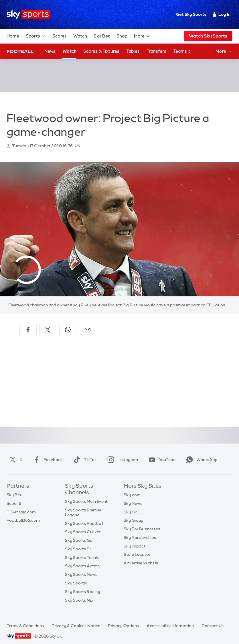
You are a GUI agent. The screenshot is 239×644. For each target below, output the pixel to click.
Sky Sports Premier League (83, 506)
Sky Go (131, 505)
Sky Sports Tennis (82, 551)
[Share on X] (48, 323)
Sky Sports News (81, 568)
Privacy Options (123, 619)
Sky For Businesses (142, 522)
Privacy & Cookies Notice (76, 619)
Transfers (156, 51)
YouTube (161, 453)
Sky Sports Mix (79, 593)
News (50, 51)
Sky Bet (102, 36)
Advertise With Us (141, 556)
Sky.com (132, 488)
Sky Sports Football (84, 517)
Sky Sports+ (76, 576)
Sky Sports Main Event (86, 495)
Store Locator (137, 548)
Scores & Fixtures (101, 51)
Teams (182, 51)
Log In (222, 14)
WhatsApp (201, 453)
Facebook (47, 453)
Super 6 (14, 497)
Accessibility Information (170, 619)
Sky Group (134, 513)
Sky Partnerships (140, 531)
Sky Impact (135, 539)
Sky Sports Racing (83, 585)
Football (20, 51)
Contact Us (213, 619)
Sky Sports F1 (78, 542)
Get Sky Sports (191, 14)
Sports (36, 36)
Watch (80, 36)
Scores (60, 36)
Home (13, 36)
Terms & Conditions (25, 619)
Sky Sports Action (82, 559)
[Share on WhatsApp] (68, 323)
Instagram (122, 453)
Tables (133, 51)
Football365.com (23, 513)
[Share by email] (88, 323)
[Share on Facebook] (28, 323)
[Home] (28, 14)
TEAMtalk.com (21, 505)
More (142, 36)
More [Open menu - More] (224, 52)
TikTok (84, 453)
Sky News (133, 497)
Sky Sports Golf (80, 533)
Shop (122, 36)
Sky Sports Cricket (83, 525)
